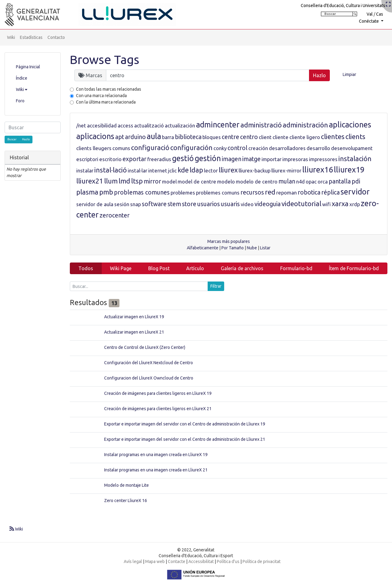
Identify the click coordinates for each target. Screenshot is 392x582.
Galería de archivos (242, 268)
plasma (87, 192)
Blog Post (159, 268)
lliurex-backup (254, 170)
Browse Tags (105, 60)
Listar (265, 248)
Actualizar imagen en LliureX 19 (134, 317)
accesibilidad (102, 125)
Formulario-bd (296, 268)
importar (271, 159)
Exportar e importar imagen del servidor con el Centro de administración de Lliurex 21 (185, 439)
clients (355, 136)
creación (258, 148)
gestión (208, 158)
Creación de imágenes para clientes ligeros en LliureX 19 (158, 393)
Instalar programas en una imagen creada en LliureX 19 (156, 455)
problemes (183, 193)
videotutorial (301, 204)
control (237, 148)
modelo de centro (257, 181)
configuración (191, 147)
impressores (323, 159)
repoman (286, 193)
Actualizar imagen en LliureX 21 (134, 332)
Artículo (195, 268)
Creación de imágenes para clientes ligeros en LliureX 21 (158, 409)
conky (220, 148)
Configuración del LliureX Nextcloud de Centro (149, 363)
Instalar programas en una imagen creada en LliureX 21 (156, 470)
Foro (20, 101)
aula (154, 136)
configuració (150, 147)
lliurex (228, 170)
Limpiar (349, 74)
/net (81, 125)
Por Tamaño (233, 248)
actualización (180, 125)
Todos (86, 268)
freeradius (159, 159)
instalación (355, 159)
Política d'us (228, 561)
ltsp (137, 181)
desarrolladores (287, 148)
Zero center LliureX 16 (126, 501)
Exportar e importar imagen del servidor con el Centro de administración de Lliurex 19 (185, 424)
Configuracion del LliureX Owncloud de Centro (149, 378)
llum (111, 181)
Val (370, 14)
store (189, 204)
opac (311, 181)
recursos (252, 192)
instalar (85, 170)
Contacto (56, 37)
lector (211, 170)
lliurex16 (318, 170)
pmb (106, 192)
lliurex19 (349, 170)
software (154, 204)
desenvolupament (352, 148)
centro (249, 137)
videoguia (268, 204)
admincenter (218, 125)
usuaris (230, 204)
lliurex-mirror (286, 170)
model (169, 181)
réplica (330, 192)
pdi (356, 181)
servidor (355, 192)
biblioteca (188, 137)
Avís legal (133, 561)
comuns (121, 148)
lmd (124, 181)
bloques (212, 137)
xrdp (355, 204)
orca (323, 181)
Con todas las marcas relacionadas (109, 89)
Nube (252, 248)
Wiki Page (121, 268)
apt (120, 137)
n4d (300, 181)
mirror (152, 181)
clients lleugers (94, 148)
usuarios (209, 204)
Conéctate (369, 21)
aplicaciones (350, 125)
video (247, 204)
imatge (251, 159)
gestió (183, 158)
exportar (134, 159)
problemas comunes (142, 192)
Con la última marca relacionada (106, 102)
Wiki (11, 37)
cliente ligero (305, 137)
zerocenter (115, 215)
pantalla (340, 181)
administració (261, 125)
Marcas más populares (229, 241)
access (125, 125)
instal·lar (138, 170)
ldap (196, 170)
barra (168, 137)
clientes (333, 136)
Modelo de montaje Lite (126, 485)
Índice (22, 78)
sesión (122, 204)
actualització (149, 125)
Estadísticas (31, 37)
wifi (326, 204)
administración (305, 125)
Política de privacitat (262, 561)
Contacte (177, 561)
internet (158, 170)
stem (174, 204)
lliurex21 (90, 181)
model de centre (197, 181)
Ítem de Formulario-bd (354, 268)
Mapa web (155, 561)
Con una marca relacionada (101, 96)
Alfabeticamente (203, 248)
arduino (135, 137)
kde (183, 170)
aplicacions (95, 136)
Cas (380, 14)
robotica (309, 192)
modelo (226, 181)
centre (230, 137)
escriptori (87, 159)
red (270, 192)
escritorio (110, 159)
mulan (287, 181)
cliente (281, 137)
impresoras (295, 159)
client (265, 137)
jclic (172, 170)
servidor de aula (95, 204)
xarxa (340, 204)
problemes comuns (218, 193)
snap (136, 204)
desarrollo (318, 148)
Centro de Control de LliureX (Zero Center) (145, 347)
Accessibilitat (201, 561)
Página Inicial (28, 67)
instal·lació (111, 170)
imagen (232, 159)
